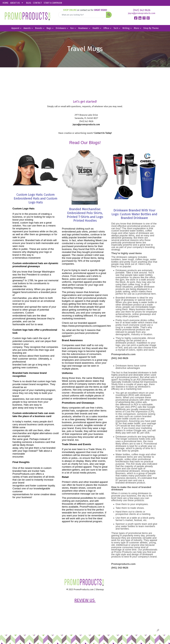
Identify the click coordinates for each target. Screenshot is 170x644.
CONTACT (37, 3)
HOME (5, 3)
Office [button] (106, 28)
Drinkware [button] (61, 28)
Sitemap (100, 589)
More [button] (136, 28)
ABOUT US (15, 3)
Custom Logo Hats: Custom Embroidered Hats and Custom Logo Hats (36, 198)
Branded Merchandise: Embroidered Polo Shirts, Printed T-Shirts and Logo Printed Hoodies (85, 215)
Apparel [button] (15, 28)
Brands (39, 28)
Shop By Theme (151, 28)
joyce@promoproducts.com (142, 13)
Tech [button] (116, 28)
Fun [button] (72, 28)
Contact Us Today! (103, 133)
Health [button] (96, 28)
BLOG (29, 3)
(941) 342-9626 (142, 10)
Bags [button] (49, 28)
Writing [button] (126, 28)
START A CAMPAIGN (53, 3)
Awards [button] (27, 28)
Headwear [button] (83, 28)
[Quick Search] (82, 15)
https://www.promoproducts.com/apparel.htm (86, 326)
